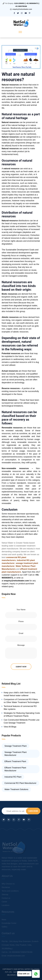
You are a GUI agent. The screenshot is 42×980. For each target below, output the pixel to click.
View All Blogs (10, 727)
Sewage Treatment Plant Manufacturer (16, 754)
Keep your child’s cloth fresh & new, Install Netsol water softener (20, 694)
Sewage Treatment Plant (16, 746)
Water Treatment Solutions (16, 789)
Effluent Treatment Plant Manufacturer (15, 769)
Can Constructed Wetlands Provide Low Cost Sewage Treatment (22, 721)
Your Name (21, 610)
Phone (21, 621)
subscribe (33, 811)
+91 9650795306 (21, 6)
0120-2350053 (19, 3)
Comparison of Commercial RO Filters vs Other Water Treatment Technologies (21, 701)
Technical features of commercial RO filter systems (20, 708)
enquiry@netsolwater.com (22, 9)
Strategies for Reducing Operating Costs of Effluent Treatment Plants (22, 715)
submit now (21, 667)
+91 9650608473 (32, 3)
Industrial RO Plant (13, 777)
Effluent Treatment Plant (15, 761)
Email (21, 633)
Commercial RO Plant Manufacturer (20, 783)
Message (21, 645)
